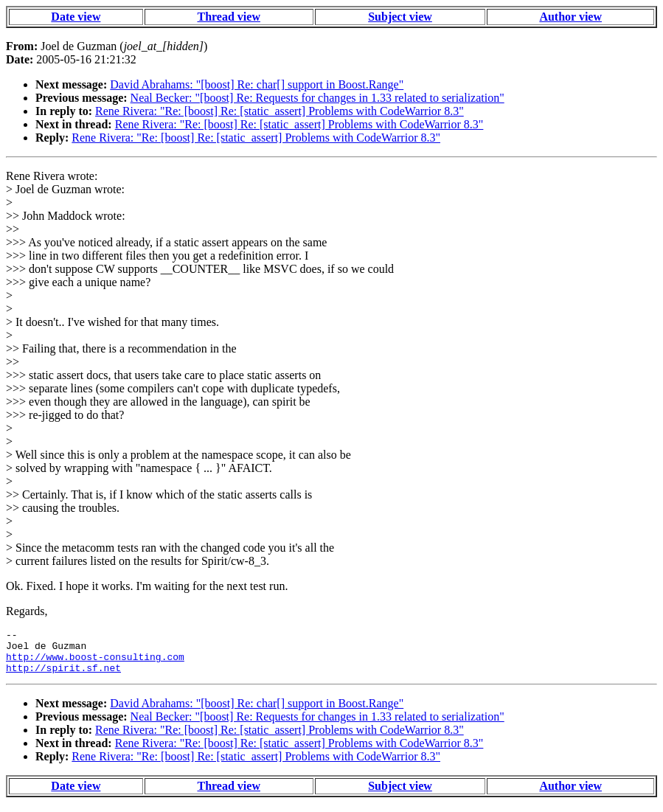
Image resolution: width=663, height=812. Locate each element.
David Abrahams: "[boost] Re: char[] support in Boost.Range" (257, 84)
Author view (570, 17)
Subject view (400, 17)
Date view (76, 17)
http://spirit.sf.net (63, 676)
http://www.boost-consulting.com (95, 663)
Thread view (228, 17)
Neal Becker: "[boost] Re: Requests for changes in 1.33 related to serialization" (317, 98)
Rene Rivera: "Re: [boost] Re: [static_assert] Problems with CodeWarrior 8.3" (280, 111)
